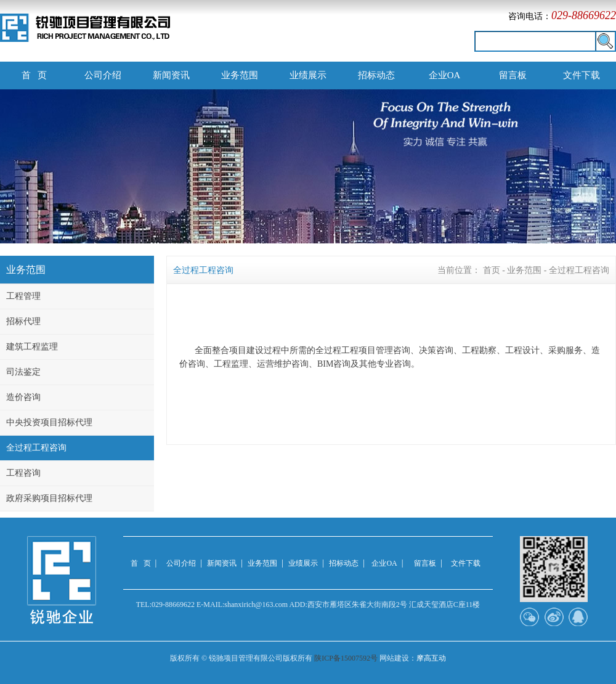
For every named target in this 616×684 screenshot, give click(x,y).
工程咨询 (23, 473)
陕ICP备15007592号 (346, 658)
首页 (492, 270)
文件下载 (582, 75)
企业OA (445, 75)
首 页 (34, 75)
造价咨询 (23, 397)
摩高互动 (431, 658)
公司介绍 (103, 75)
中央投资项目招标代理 (49, 422)
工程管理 (23, 296)
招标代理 (23, 321)
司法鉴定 (23, 372)
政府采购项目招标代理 (49, 498)
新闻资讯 (171, 75)
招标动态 (376, 75)
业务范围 (240, 75)
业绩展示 (308, 75)
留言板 (513, 75)
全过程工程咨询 (36, 448)
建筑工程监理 (32, 347)
